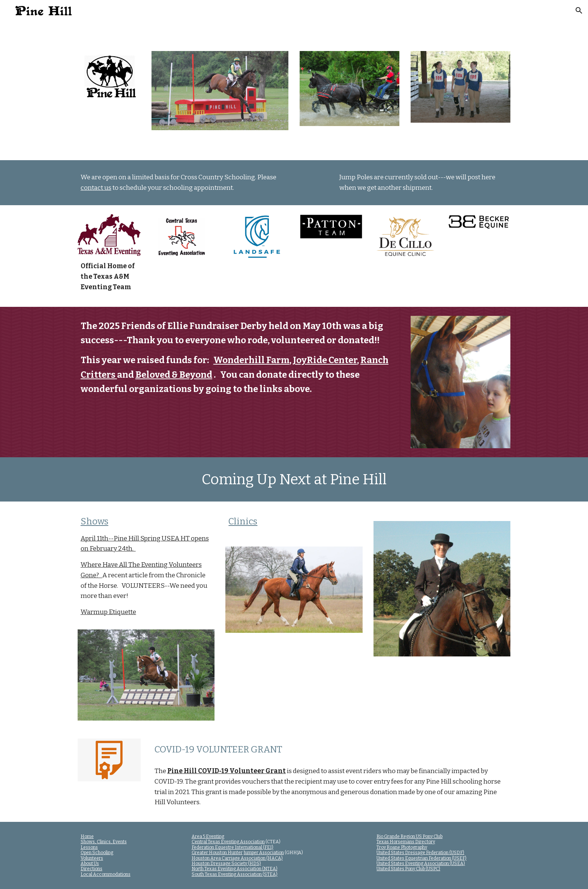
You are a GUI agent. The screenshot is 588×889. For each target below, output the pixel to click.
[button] (579, 11)
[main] (183, 182)
